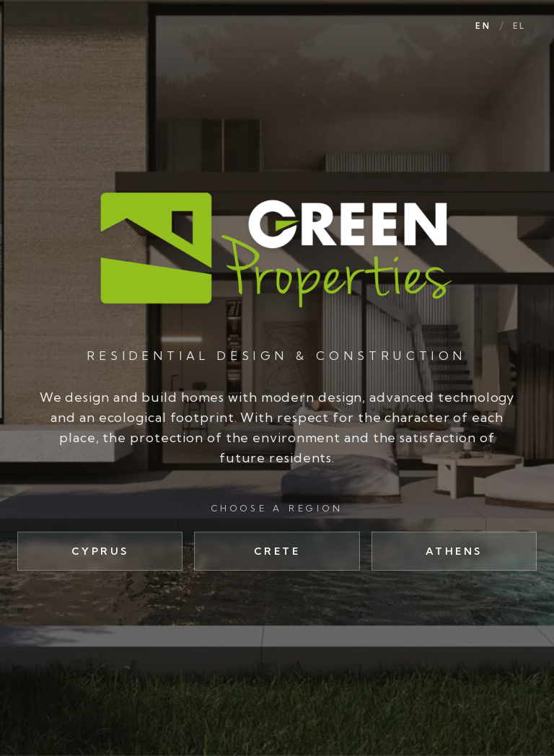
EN (483, 26)
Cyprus (100, 551)
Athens (454, 551)
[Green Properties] (277, 249)
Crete (277, 551)
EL (519, 26)
